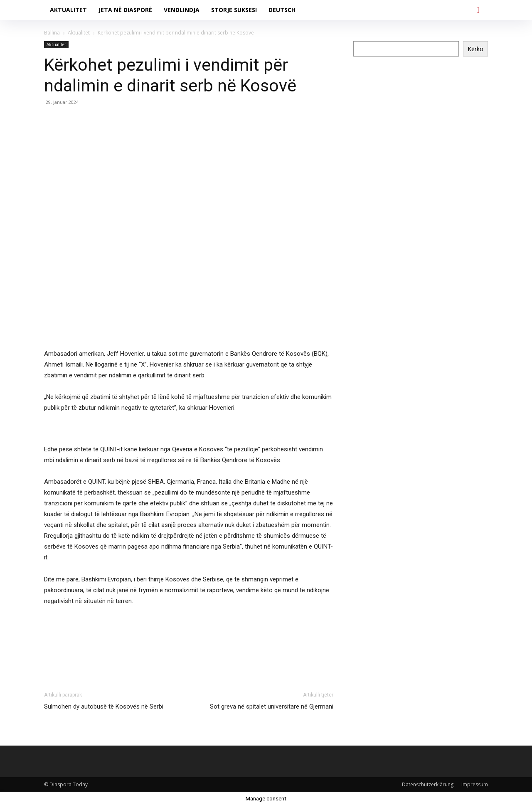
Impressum (475, 784)
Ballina (52, 33)
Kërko (475, 49)
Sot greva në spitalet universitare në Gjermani (272, 707)
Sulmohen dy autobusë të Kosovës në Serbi (104, 707)
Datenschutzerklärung (428, 784)
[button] (478, 10)
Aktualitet (79, 33)
